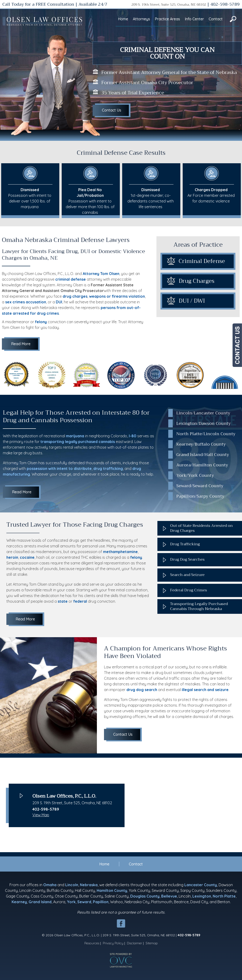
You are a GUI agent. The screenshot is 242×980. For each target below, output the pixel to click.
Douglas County (145, 896)
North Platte (224, 896)
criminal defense (71, 279)
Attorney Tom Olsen (101, 274)
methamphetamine (120, 552)
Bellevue (169, 896)
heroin (12, 557)
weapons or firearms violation (117, 296)
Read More (21, 344)
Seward (84, 902)
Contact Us (112, 110)
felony (41, 322)
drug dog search (142, 690)
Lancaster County (201, 885)
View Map (41, 815)
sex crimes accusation (26, 302)
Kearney (19, 902)
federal (80, 601)
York (71, 902)
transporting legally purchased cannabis (78, 442)
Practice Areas (167, 19)
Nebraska (89, 885)
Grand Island (40, 902)
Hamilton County (112, 890)
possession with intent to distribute (59, 469)
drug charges (75, 296)
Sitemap (152, 943)
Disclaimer (134, 943)
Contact (216, 19)
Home (123, 19)
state (63, 601)
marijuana (75, 436)
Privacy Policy (113, 943)
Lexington (202, 896)
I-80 (133, 436)
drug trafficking (108, 469)
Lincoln (72, 885)
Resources (92, 943)
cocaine (27, 557)
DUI (59, 302)
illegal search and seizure (205, 690)
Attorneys (141, 19)
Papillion (101, 902)
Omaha (50, 885)
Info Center (194, 19)
